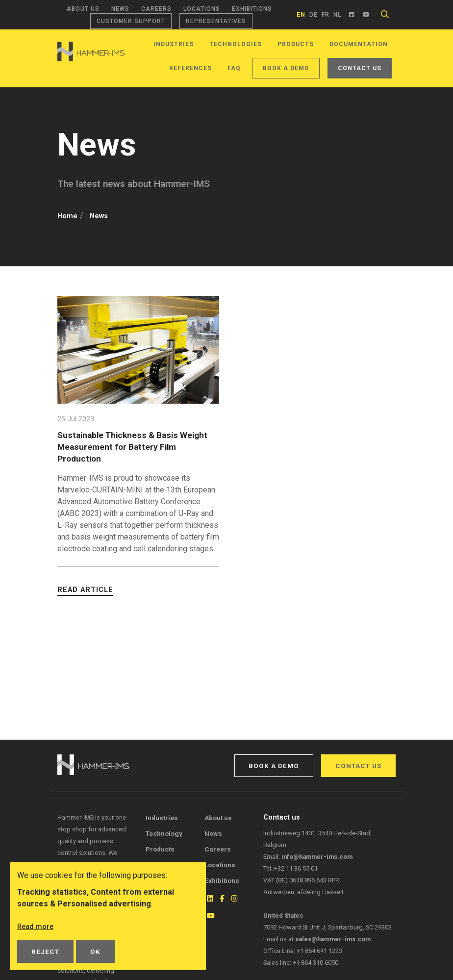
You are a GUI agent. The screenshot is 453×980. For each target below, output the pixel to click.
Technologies (236, 44)
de (314, 15)
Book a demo (286, 68)
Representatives (216, 21)
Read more (37, 927)
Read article (85, 589)
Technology (164, 833)
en (301, 15)
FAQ (234, 68)
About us (83, 9)
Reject (45, 952)
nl (337, 15)
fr (326, 15)
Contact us (360, 68)
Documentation (359, 44)
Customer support (131, 21)
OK (95, 952)
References (190, 68)
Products (296, 44)
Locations (202, 9)
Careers (156, 9)
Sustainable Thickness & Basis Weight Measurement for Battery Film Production (129, 446)
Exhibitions (252, 9)
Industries (174, 44)
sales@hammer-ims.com (333, 939)
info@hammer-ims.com (317, 857)
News (120, 9)
